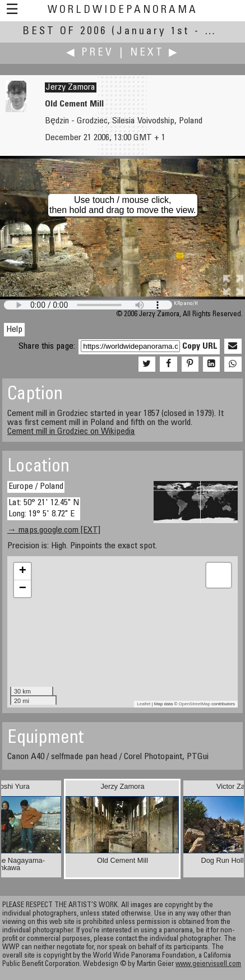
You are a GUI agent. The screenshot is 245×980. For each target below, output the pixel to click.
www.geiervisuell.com (208, 965)
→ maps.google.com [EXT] (54, 530)
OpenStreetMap (195, 704)
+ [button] (23, 571)
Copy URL (200, 346)
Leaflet (144, 704)
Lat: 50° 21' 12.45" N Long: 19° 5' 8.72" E (44, 508)
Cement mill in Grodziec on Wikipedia (71, 432)
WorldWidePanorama (123, 10)
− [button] (23, 589)
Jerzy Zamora (71, 87)
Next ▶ (155, 53)
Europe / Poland (36, 487)
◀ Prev (90, 53)
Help (14, 330)
